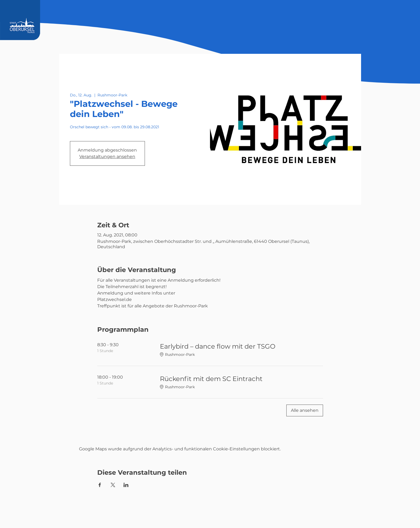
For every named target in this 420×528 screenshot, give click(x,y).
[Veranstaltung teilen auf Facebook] (100, 485)
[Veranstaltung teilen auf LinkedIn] (126, 485)
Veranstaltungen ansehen (107, 156)
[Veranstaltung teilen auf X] (113, 485)
